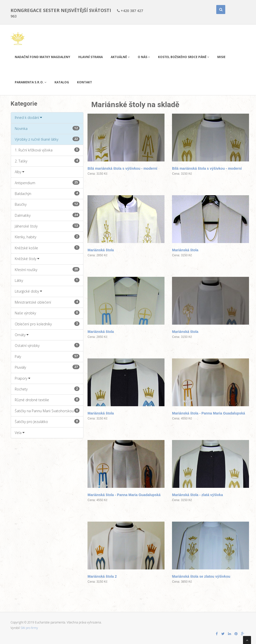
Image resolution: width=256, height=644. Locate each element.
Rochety (47, 389)
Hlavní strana (90, 57)
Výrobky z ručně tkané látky (47, 139)
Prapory (22, 378)
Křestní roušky (47, 270)
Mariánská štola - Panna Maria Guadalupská (208, 413)
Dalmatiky (47, 215)
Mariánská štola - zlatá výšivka (197, 495)
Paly (47, 356)
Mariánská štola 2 (102, 576)
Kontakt (84, 82)
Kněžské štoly (27, 259)
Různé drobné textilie (47, 400)
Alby (19, 172)
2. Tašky (47, 161)
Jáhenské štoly (47, 226)
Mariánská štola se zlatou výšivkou (201, 576)
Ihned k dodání (28, 118)
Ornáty (22, 335)
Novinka (47, 128)
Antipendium (47, 183)
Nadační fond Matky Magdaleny (42, 57)
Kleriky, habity (47, 237)
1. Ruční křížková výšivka (47, 150)
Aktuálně (120, 57)
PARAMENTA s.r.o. (31, 82)
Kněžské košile (47, 248)
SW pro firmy (29, 628)
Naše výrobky (47, 313)
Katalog (62, 82)
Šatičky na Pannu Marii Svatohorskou (47, 411)
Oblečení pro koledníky (47, 324)
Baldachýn (47, 193)
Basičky (47, 204)
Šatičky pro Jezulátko (47, 421)
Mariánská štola (101, 250)
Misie (221, 57)
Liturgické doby (28, 291)
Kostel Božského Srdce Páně (184, 57)
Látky (47, 280)
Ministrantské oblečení (47, 302)
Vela (20, 433)
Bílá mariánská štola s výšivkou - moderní (122, 168)
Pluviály (47, 367)
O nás (144, 57)
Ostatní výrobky (47, 345)
